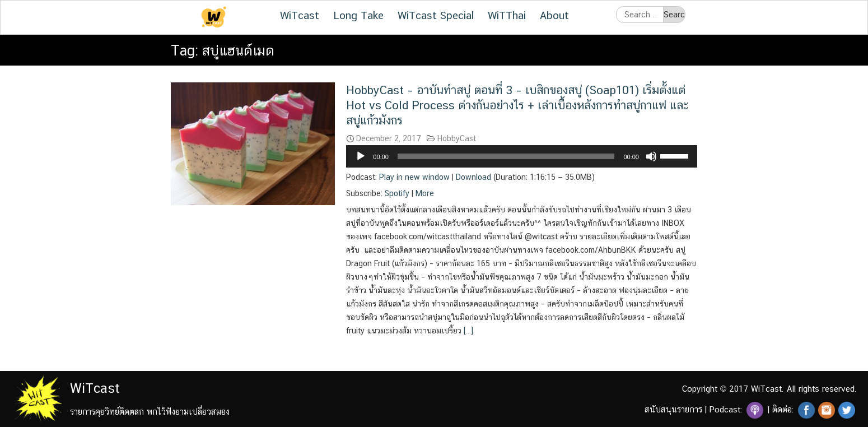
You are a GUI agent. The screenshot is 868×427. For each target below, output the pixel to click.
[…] (467, 331)
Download (473, 177)
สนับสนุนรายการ (673, 409)
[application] (522, 156)
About (554, 15)
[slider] (506, 156)
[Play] (361, 156)
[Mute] (651, 156)
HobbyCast (457, 138)
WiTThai (507, 15)
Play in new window (414, 177)
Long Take (358, 15)
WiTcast (300, 15)
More (425, 193)
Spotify (397, 193)
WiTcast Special (436, 15)
